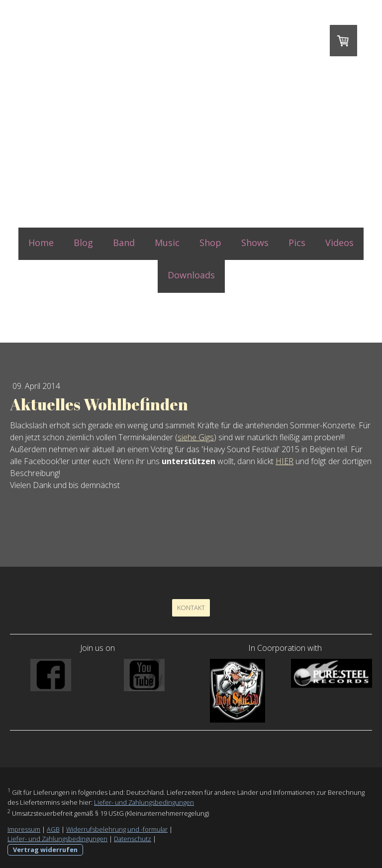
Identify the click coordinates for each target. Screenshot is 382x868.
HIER (285, 461)
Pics (297, 243)
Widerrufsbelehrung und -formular (117, 829)
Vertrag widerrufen (45, 850)
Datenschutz (133, 839)
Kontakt (191, 608)
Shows (255, 243)
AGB (53, 829)
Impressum (24, 829)
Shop (210, 243)
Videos (339, 243)
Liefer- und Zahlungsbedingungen (144, 802)
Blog (83, 243)
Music (167, 243)
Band (124, 243)
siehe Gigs (196, 437)
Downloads (191, 275)
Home (41, 243)
